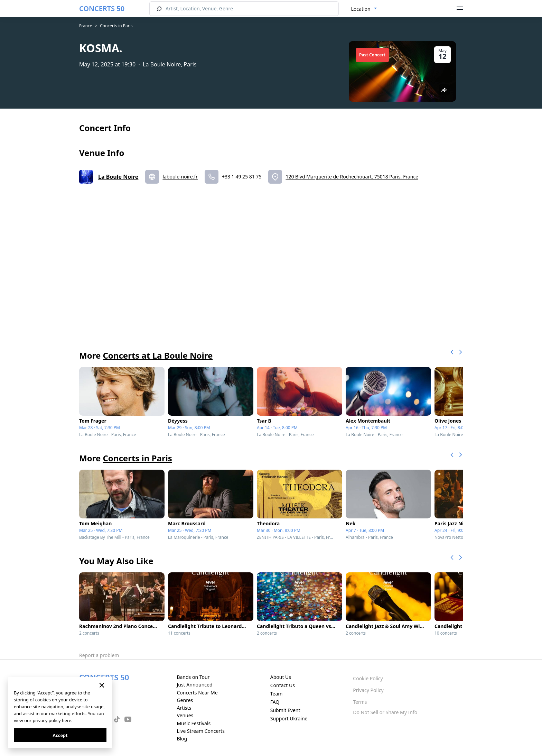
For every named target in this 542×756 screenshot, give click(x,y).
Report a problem (99, 655)
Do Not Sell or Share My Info (385, 712)
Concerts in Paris (116, 26)
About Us (281, 677)
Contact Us (283, 685)
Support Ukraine (289, 718)
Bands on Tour (193, 677)
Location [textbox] (361, 9)
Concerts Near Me (197, 693)
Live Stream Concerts (200, 731)
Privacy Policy (368, 690)
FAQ (275, 702)
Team (277, 694)
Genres (185, 700)
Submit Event (285, 710)
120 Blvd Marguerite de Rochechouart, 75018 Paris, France (352, 177)
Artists (184, 708)
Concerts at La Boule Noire (158, 355)
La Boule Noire (118, 177)
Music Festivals (194, 723)
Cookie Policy (368, 678)
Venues (185, 715)
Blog (182, 739)
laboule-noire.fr (180, 177)
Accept (60, 735)
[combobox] (364, 9)
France (86, 26)
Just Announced (194, 685)
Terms (360, 702)
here (67, 720)
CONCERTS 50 (102, 8)
